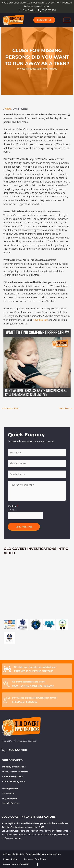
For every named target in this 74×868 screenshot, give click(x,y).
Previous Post (10, 408)
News (8, 109)
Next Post (66, 408)
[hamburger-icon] (67, 20)
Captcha (13, 506)
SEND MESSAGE (24, 527)
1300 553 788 (40, 320)
